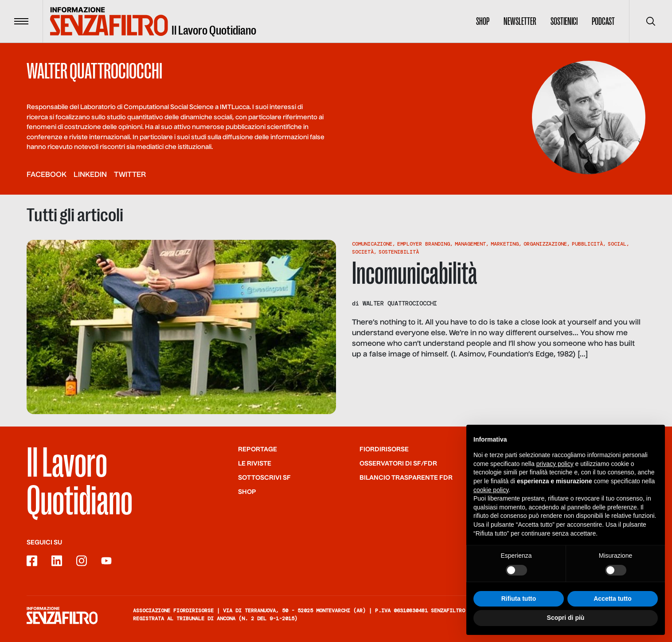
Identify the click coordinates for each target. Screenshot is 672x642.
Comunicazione (372, 244)
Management (470, 244)
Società (363, 252)
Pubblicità (587, 244)
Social (617, 244)
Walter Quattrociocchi (400, 303)
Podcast (603, 21)
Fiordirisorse (384, 450)
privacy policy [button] (555, 464)
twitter (130, 175)
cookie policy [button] (491, 490)
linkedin (90, 175)
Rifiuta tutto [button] (519, 599)
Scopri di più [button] (566, 619)
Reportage (258, 450)
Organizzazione (545, 244)
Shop (483, 21)
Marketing (505, 244)
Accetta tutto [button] (613, 599)
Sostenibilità (399, 252)
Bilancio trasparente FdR (406, 478)
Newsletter (520, 21)
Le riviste (255, 464)
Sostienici (564, 21)
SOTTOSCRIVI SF (264, 478)
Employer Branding (424, 244)
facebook (47, 175)
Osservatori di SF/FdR (398, 464)
